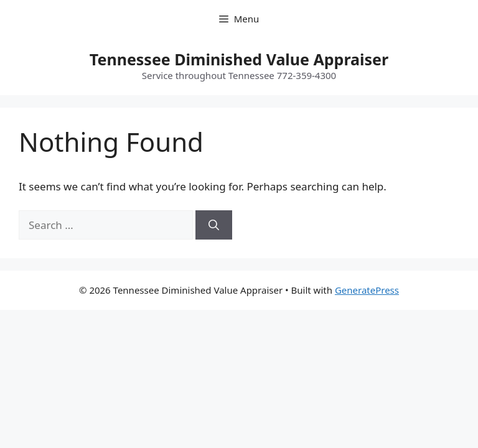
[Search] (214, 225)
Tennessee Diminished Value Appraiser (239, 59)
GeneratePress (367, 290)
